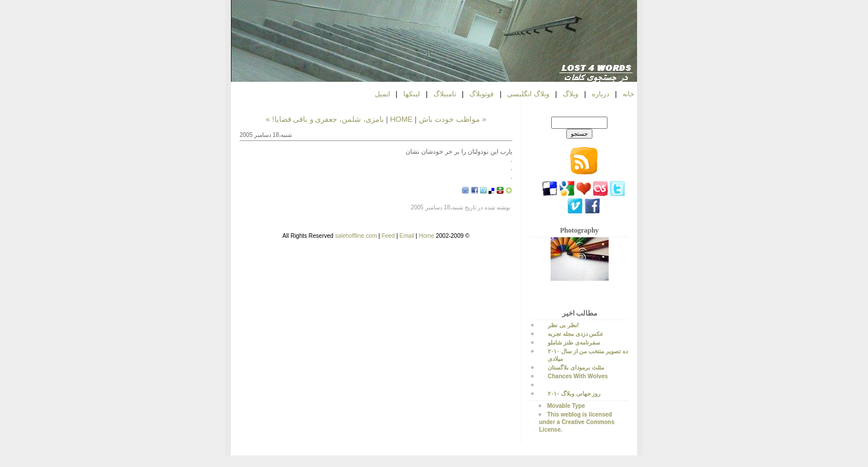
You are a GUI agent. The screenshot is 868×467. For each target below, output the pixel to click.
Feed (388, 236)
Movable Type (566, 406)
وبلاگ (571, 94)
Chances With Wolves (578, 376)
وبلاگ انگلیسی (528, 94)
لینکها (412, 94)
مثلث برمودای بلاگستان (576, 368)
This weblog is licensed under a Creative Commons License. (577, 422)
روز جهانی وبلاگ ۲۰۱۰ (574, 394)
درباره (601, 94)
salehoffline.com (356, 236)
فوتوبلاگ (482, 94)
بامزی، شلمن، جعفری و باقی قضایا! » (325, 119)
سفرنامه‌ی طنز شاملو (574, 343)
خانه (628, 94)
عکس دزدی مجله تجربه (576, 334)
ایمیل (382, 94)
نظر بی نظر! (563, 325)
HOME (401, 119)
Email (407, 236)
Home (427, 236)
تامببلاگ (445, 94)
